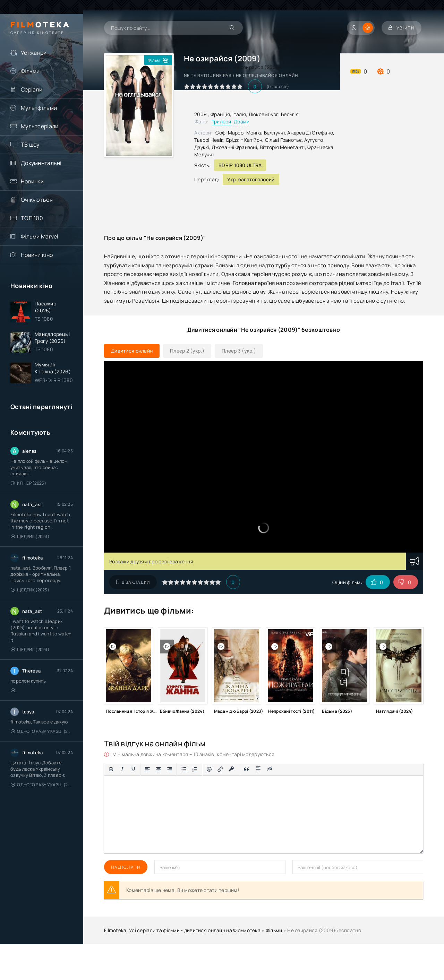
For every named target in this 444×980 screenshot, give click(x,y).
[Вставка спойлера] (258, 769)
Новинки (32, 181)
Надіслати (126, 867)
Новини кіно (37, 255)
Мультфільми (39, 108)
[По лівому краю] (147, 769)
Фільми (30, 71)
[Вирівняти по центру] (159, 769)
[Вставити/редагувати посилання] (220, 769)
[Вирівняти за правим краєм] (170, 769)
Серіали (32, 89)
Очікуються (37, 200)
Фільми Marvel (40, 236)
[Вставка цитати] (246, 769)
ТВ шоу (30, 145)
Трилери (221, 122)
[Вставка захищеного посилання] (232, 769)
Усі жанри (34, 53)
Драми (242, 122)
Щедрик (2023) (30, 536)
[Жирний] (111, 769)
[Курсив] (122, 769)
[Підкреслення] (133, 769)
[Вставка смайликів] (209, 769)
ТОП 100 (32, 218)
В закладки (133, 582)
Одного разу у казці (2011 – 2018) (42, 731)
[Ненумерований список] (184, 769)
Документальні (41, 163)
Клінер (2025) (28, 483)
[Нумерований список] (195, 769)
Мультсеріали (40, 126)
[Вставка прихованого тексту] (270, 769)
